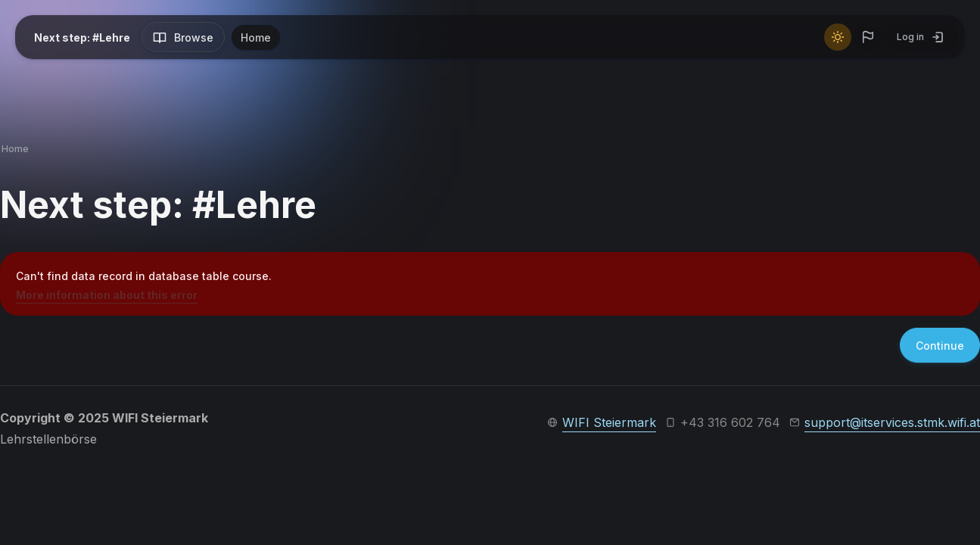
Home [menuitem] (256, 37)
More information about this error (107, 295)
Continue (940, 346)
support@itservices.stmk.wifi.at (892, 422)
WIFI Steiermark (609, 422)
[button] (868, 37)
